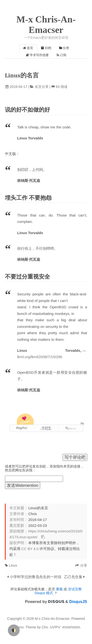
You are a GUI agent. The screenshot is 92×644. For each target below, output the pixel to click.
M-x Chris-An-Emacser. (53, 619)
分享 (84, 565)
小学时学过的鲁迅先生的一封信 (36, 577)
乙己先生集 (73, 577)
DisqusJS (78, 602)
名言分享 (42, 87)
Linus (11, 565)
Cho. (45, 627)
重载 (59, 589)
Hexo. (19, 627)
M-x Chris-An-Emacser (46, 25)
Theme (30, 627)
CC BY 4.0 (30, 549)
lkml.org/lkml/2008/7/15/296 (40, 357)
